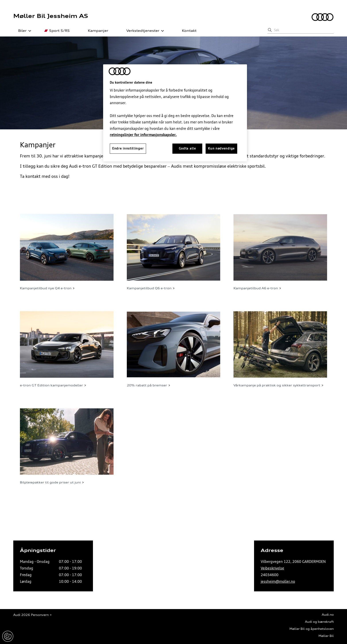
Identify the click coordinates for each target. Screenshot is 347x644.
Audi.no (328, 615)
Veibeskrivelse (272, 568)
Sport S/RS (57, 31)
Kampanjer (96, 31)
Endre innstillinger (8, 636)
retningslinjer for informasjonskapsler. (143, 135)
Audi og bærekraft (319, 622)
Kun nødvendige (221, 148)
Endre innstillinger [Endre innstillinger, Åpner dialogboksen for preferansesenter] (128, 148)
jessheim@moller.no (278, 581)
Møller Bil (326, 636)
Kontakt (187, 31)
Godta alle (187, 148)
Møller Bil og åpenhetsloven (312, 629)
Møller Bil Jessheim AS (51, 16)
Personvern (40, 615)
